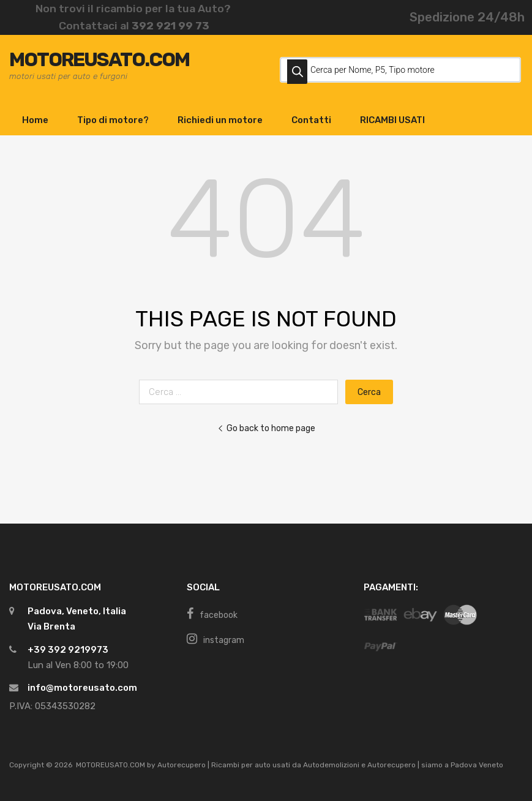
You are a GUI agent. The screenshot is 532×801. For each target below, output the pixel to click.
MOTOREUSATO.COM (99, 59)
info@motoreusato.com (82, 688)
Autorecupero (182, 765)
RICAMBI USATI (392, 120)
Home (35, 120)
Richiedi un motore (220, 120)
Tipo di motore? (113, 120)
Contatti (311, 120)
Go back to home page (266, 428)
